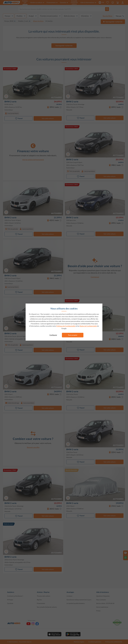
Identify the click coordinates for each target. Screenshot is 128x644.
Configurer (53, 335)
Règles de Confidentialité (88, 326)
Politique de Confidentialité (66, 326)
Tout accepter (73, 335)
